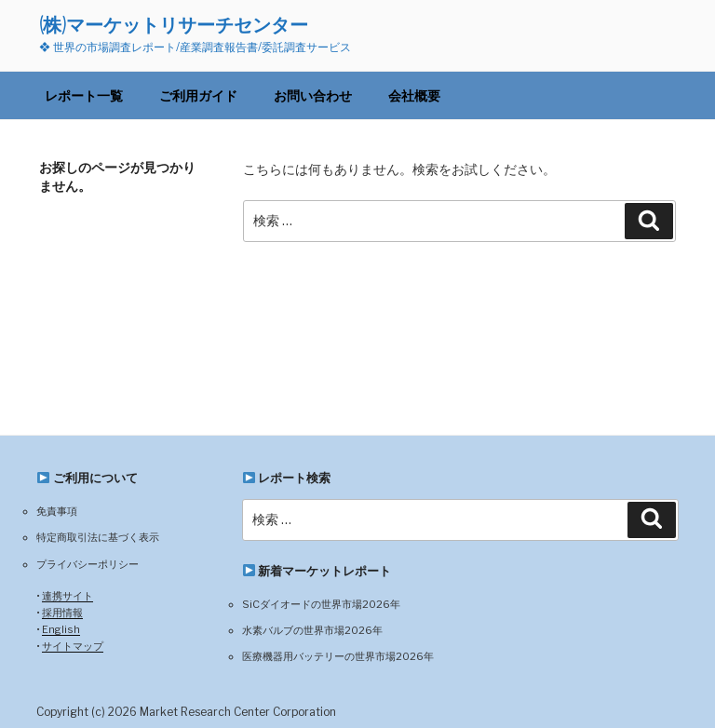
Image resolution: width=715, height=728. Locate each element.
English (61, 629)
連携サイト (67, 596)
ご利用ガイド (198, 95)
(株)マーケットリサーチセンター (174, 25)
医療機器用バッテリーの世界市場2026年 (338, 656)
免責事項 (57, 511)
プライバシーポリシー (88, 564)
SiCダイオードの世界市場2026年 (321, 604)
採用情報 (62, 613)
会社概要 (414, 95)
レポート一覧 (84, 95)
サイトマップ (73, 646)
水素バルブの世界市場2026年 (312, 630)
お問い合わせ (313, 95)
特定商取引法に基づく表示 (98, 537)
